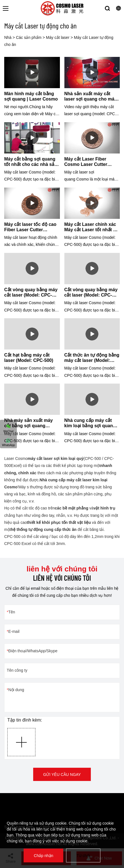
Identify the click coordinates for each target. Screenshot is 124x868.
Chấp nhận (43, 856)
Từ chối (83, 856)
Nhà (8, 37)
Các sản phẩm (29, 37)
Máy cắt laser (58, 37)
